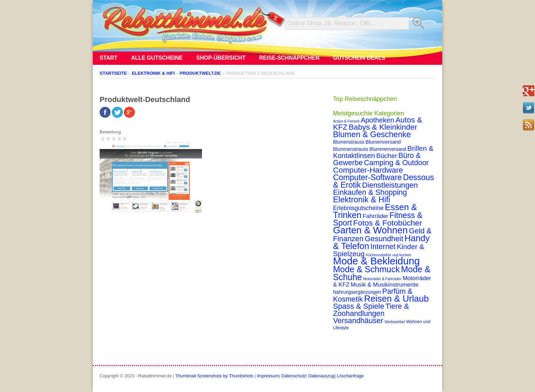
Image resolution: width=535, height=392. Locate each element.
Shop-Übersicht (221, 58)
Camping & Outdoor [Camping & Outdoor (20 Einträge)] (396, 163)
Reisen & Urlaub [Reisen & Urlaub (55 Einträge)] (396, 299)
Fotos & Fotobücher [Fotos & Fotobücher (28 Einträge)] (388, 223)
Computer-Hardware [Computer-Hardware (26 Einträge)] (368, 170)
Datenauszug (322, 376)
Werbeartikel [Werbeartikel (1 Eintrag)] (395, 322)
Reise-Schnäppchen (289, 58)
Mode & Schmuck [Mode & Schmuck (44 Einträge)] (366, 269)
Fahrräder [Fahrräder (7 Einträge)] (375, 216)
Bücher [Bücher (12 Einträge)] (387, 156)
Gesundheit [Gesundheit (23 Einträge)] (384, 239)
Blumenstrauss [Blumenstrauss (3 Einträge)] (349, 142)
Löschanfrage (350, 376)
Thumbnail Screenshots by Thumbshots (214, 376)
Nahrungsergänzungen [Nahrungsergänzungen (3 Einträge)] (357, 292)
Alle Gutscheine (157, 58)
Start (109, 58)
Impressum (268, 376)
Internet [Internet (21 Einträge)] (383, 246)
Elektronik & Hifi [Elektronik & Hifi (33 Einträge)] (362, 200)
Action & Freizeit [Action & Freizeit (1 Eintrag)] (346, 121)
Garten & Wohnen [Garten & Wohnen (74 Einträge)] (370, 230)
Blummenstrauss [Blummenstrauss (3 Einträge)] (351, 149)
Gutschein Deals (359, 58)
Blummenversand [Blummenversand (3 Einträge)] (388, 149)
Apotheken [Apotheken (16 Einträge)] (377, 120)
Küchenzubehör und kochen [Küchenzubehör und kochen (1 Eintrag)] (388, 255)
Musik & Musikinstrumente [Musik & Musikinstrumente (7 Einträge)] (385, 285)
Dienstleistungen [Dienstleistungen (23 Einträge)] (390, 185)
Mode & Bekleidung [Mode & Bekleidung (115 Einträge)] (376, 261)
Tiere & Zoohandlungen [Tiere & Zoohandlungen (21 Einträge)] (371, 310)
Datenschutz (293, 376)
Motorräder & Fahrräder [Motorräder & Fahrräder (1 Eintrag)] (382, 279)
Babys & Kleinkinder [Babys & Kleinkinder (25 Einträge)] (383, 127)
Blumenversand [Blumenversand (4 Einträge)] (383, 142)
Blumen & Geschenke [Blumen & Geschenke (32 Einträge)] (372, 134)
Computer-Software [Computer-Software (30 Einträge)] (367, 177)
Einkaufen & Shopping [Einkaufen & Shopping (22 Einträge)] (370, 192)
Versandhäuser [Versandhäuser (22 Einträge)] (358, 321)
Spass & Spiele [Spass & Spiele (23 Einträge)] (359, 306)
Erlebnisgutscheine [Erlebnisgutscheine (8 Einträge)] (358, 208)
